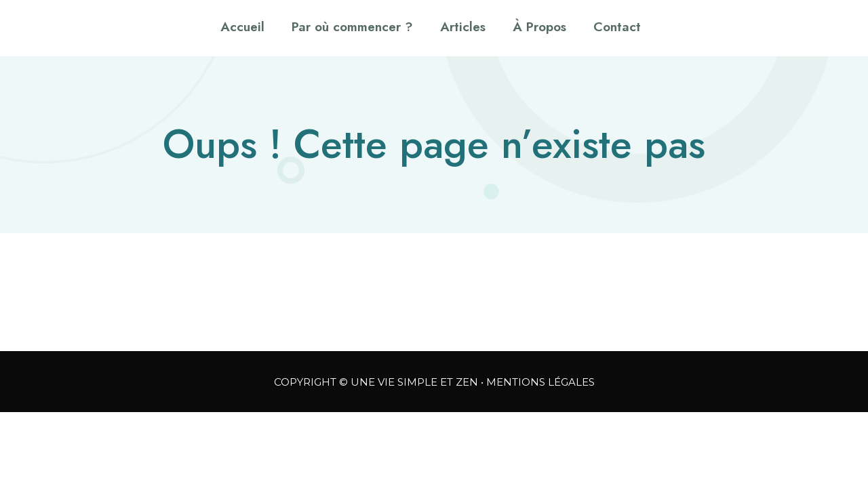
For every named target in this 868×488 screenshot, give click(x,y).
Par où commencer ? (352, 27)
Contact (617, 27)
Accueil (242, 27)
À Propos (539, 27)
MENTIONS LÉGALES (540, 382)
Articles (463, 27)
